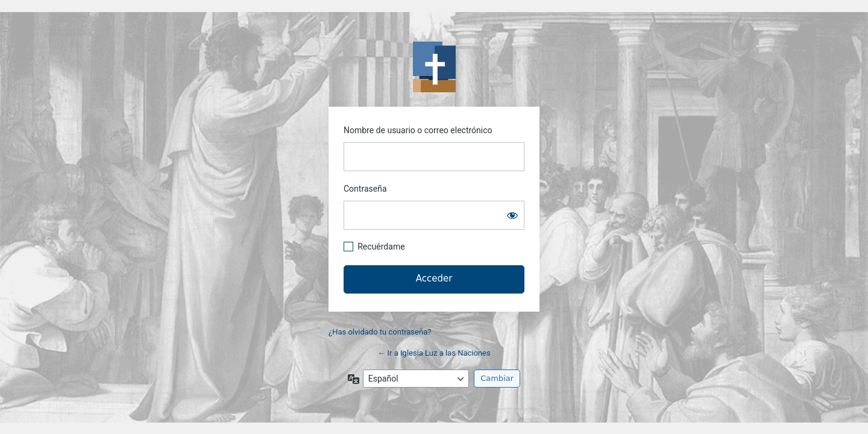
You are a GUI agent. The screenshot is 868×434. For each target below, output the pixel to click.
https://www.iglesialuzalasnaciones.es (434, 67)
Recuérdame (381, 247)
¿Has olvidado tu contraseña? (380, 332)
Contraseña (365, 189)
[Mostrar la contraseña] (512, 215)
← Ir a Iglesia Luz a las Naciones (434, 353)
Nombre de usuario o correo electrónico (418, 130)
